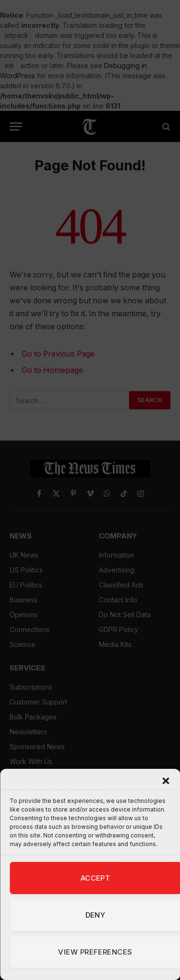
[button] (166, 781)
